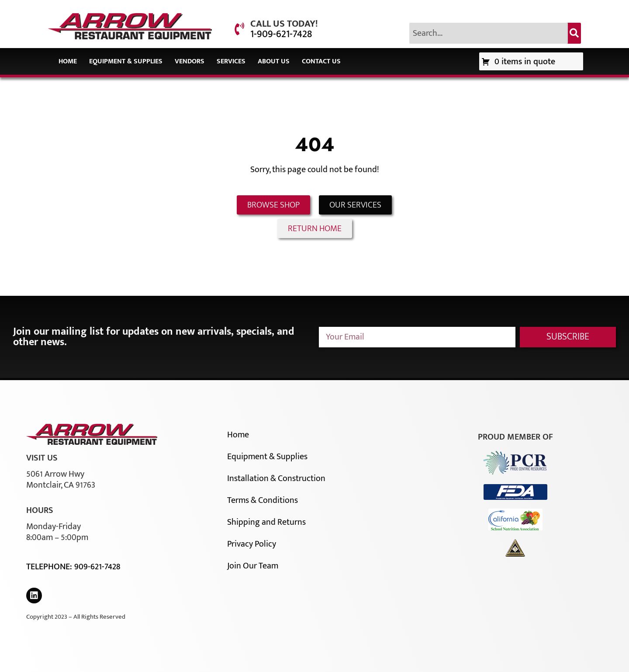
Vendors (190, 61)
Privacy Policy (252, 544)
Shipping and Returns (266, 522)
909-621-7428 (97, 567)
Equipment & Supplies (126, 61)
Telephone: (50, 567)
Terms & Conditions (263, 500)
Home (68, 61)
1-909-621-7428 (281, 34)
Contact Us (321, 61)
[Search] (574, 33)
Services (231, 61)
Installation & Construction (276, 478)
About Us (274, 61)
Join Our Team (253, 566)
